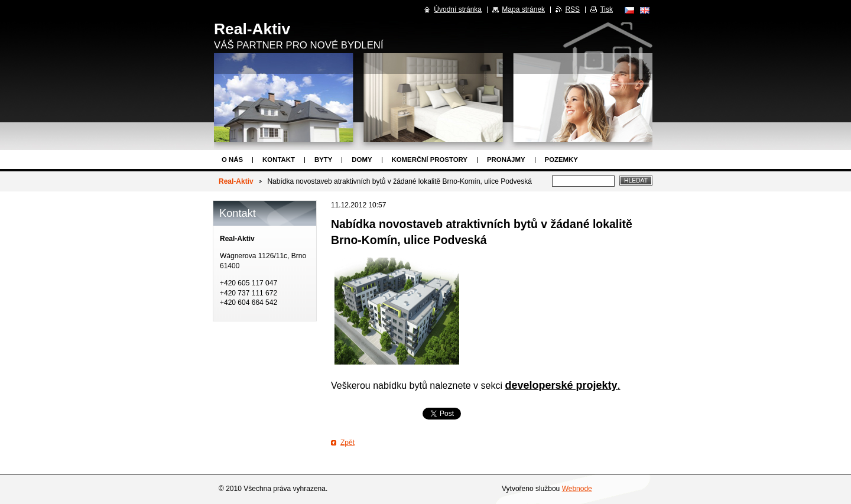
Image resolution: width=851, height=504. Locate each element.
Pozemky (561, 160)
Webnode (577, 489)
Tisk (606, 9)
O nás (232, 160)
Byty (323, 160)
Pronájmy (506, 160)
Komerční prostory (430, 160)
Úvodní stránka (458, 9)
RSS (572, 9)
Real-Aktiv (236, 181)
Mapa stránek (523, 9)
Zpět (347, 443)
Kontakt (279, 160)
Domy (362, 160)
